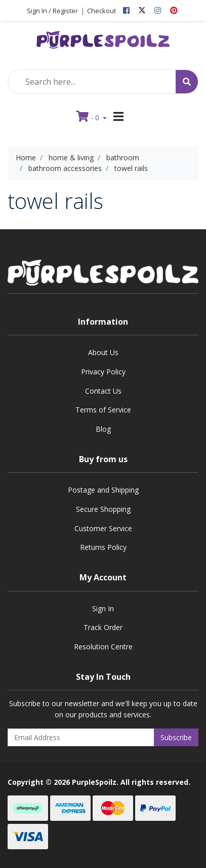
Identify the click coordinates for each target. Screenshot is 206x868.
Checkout (101, 11)
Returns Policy (103, 547)
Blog (103, 429)
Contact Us (103, 391)
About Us (103, 352)
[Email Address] (81, 737)
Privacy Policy (103, 372)
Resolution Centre (103, 647)
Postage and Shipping (103, 490)
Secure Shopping (103, 509)
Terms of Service (103, 410)
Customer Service (103, 528)
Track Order (103, 627)
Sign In (103, 609)
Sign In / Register (52, 11)
